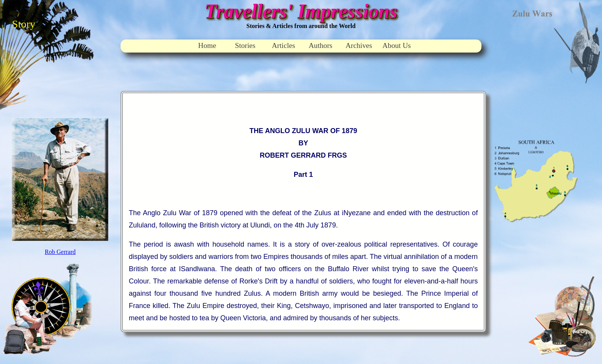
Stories (245, 45)
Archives (359, 45)
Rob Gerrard (60, 252)
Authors (321, 45)
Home (207, 45)
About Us (397, 45)
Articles (284, 45)
